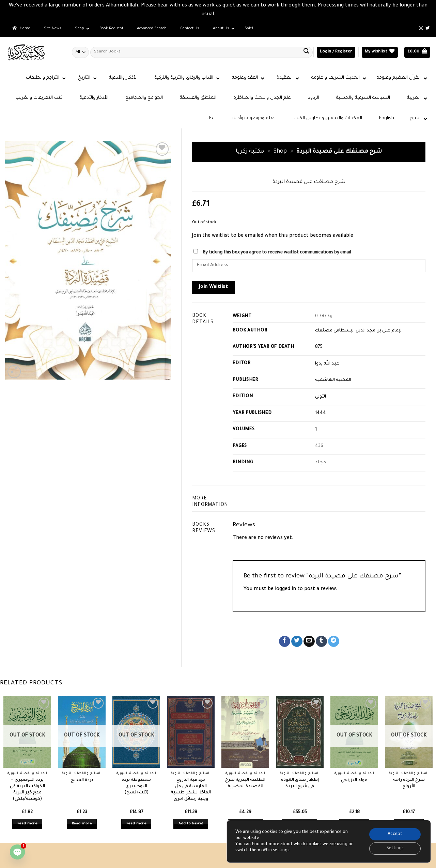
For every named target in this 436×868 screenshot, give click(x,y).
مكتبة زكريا (250, 152)
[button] (336, 52)
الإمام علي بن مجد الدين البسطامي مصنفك (359, 331)
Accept (395, 834)
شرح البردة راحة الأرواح (409, 783)
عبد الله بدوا (327, 364)
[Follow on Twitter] (427, 28)
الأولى (321, 397)
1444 (321, 413)
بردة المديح (82, 780)
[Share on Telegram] (334, 641)
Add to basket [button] (191, 824)
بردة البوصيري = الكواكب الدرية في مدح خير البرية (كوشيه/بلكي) (27, 790)
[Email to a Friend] (309, 641)
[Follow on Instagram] (421, 28)
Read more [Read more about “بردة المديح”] (82, 824)
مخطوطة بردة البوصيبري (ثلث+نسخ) (136, 786)
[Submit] (306, 52)
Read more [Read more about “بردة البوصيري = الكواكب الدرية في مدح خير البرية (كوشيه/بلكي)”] (27, 824)
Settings (395, 849)
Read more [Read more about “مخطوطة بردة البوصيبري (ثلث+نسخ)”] (136, 824)
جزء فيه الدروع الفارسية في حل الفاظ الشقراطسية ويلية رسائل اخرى (191, 790)
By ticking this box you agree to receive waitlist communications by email (277, 253)
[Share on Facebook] (285, 641)
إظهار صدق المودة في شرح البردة (300, 783)
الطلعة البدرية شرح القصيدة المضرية (245, 783)
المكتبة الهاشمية (333, 380)
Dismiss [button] (226, 15)
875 (319, 347)
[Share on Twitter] (297, 641)
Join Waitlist (213, 287)
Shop (280, 152)
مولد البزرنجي (354, 780)
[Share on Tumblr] (321, 641)
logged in (285, 589)
